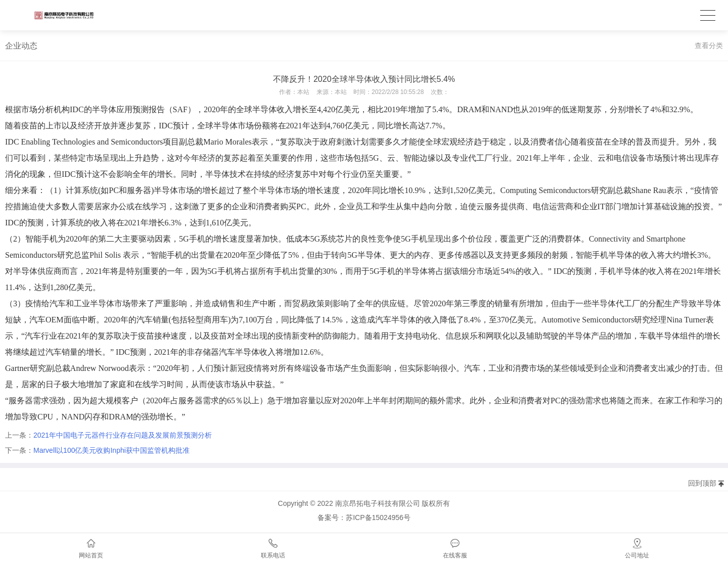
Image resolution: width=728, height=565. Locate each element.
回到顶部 (702, 483)
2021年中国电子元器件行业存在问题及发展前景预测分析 (123, 435)
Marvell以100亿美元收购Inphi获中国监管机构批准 (111, 450)
